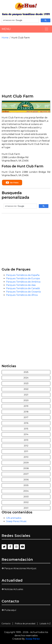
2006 (26, 480)
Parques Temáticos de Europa (23, 278)
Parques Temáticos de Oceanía (23, 292)
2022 (26, 389)
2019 (26, 406)
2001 (26, 508)
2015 (26, 429)
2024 (26, 378)
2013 (26, 440)
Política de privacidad (25, 624)
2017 (26, 417)
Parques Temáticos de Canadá (23, 288)
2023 (26, 383)
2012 (26, 446)
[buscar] (20, 20)
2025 (26, 372)
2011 (26, 451)
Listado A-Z (45, 624)
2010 (26, 457)
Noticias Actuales (14, 589)
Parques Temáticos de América (23, 282)
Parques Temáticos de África (22, 295)
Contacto (6, 624)
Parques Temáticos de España (23, 275)
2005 (26, 485)
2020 (26, 400)
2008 (26, 468)
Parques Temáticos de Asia (21, 285)
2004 (26, 491)
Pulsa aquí (10, 610)
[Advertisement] (26, 67)
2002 (26, 502)
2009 (26, 463)
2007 (26, 474)
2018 (26, 412)
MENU (6, 29)
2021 (26, 395)
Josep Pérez (33, 639)
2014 (26, 434)
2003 (26, 497)
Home (5, 38)
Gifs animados (14, 518)
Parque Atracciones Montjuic (20, 568)
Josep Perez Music (16, 521)
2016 (26, 423)
